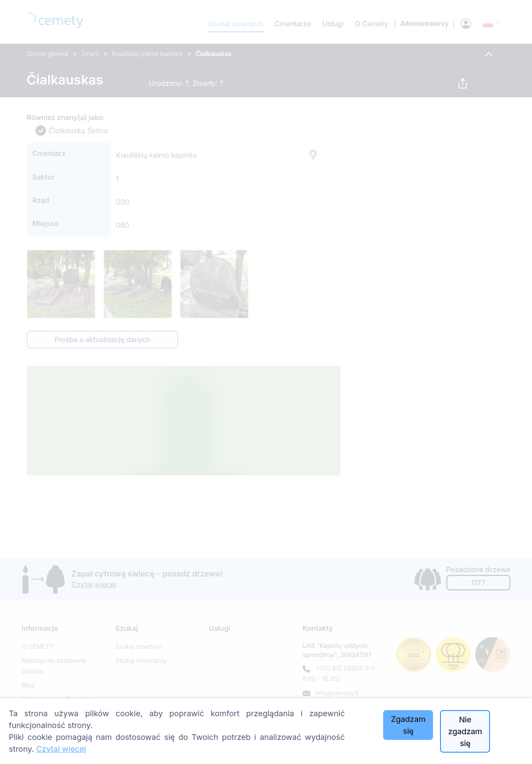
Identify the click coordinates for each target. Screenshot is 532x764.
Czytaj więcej (61, 749)
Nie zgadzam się (465, 731)
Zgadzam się (408, 725)
